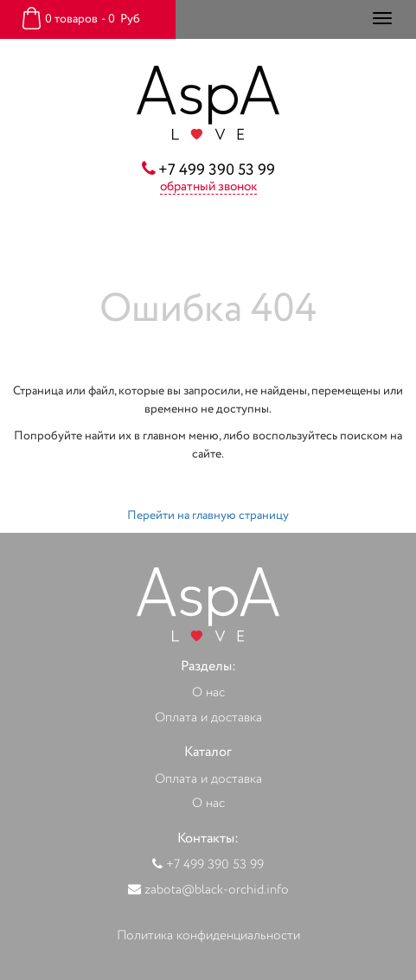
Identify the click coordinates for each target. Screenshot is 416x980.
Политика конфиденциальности (208, 937)
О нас (208, 694)
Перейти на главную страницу (208, 516)
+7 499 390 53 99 (217, 170)
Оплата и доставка (208, 719)
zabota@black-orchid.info (217, 891)
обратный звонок (208, 188)
